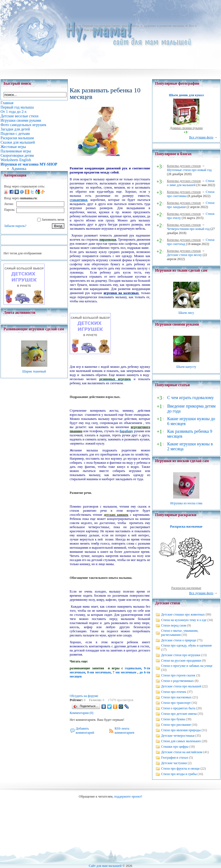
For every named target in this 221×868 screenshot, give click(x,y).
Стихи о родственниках (177, 681)
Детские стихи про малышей (181, 686)
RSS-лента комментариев (124, 731)
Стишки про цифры (175, 747)
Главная (72, 26)
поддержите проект (128, 796)
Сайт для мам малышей (105, 866)
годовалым (133, 668)
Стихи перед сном (174, 625)
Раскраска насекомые (186, 527)
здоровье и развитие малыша (164, 26)
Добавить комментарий (85, 731)
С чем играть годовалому (190, 398)
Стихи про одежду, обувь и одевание (187, 645)
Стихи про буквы (173, 719)
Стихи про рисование (176, 725)
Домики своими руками (186, 128)
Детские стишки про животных (183, 614)
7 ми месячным (124, 672)
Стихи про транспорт (176, 703)
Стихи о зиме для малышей (191, 183)
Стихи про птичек (174, 692)
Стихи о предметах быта (178, 708)
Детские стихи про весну (184, 255)
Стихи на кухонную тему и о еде (184, 620)
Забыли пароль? (15, 226)
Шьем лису (186, 313)
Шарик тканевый (34, 371)
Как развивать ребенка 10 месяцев (108, 30)
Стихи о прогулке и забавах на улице (187, 666)
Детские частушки (174, 763)
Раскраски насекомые (186, 588)
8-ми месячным (99, 672)
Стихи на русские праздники (181, 661)
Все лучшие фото (201, 137)
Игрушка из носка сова (186, 503)
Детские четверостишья (178, 736)
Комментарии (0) (82, 713)
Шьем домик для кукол (186, 95)
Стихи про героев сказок (178, 675)
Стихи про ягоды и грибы (179, 774)
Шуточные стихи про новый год (189, 170)
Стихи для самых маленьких (181, 741)
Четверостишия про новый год (188, 229)
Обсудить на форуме (84, 696)
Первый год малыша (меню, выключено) (110, 26)
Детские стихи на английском (182, 752)
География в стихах (175, 758)
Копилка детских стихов (184, 166)
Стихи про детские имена (179, 714)
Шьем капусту (186, 367)
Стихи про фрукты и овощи (180, 769)
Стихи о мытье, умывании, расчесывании (180, 633)
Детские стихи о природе (179, 640)
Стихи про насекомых (176, 697)
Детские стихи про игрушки (181, 655)
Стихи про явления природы (181, 730)
